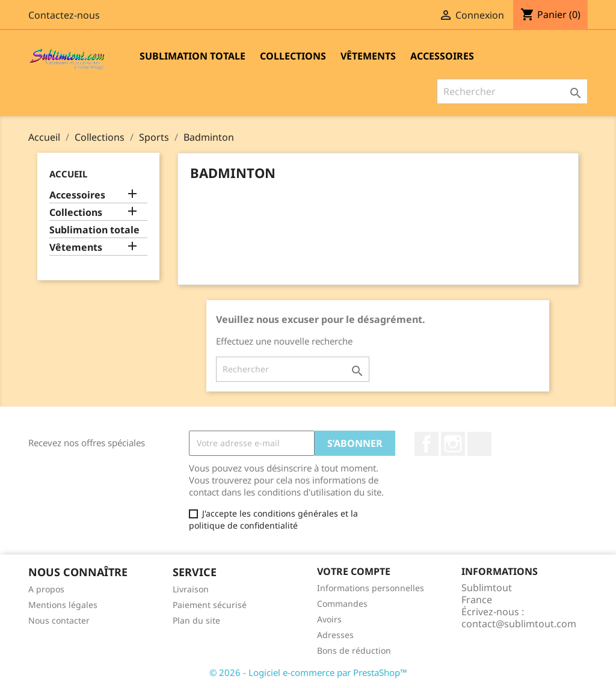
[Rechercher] (512, 91)
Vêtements (368, 56)
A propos (46, 589)
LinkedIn (479, 444)
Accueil (68, 174)
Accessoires (442, 56)
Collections (293, 56)
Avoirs (329, 619)
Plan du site (196, 620)
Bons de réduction (354, 650)
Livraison (191, 589)
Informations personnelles (371, 588)
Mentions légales (63, 605)
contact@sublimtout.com (519, 624)
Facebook (427, 444)
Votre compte (354, 571)
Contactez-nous (64, 15)
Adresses (335, 635)
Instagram (453, 444)
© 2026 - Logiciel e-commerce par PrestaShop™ (308, 672)
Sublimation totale (192, 56)
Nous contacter (59, 620)
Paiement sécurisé (210, 605)
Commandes (342, 604)
